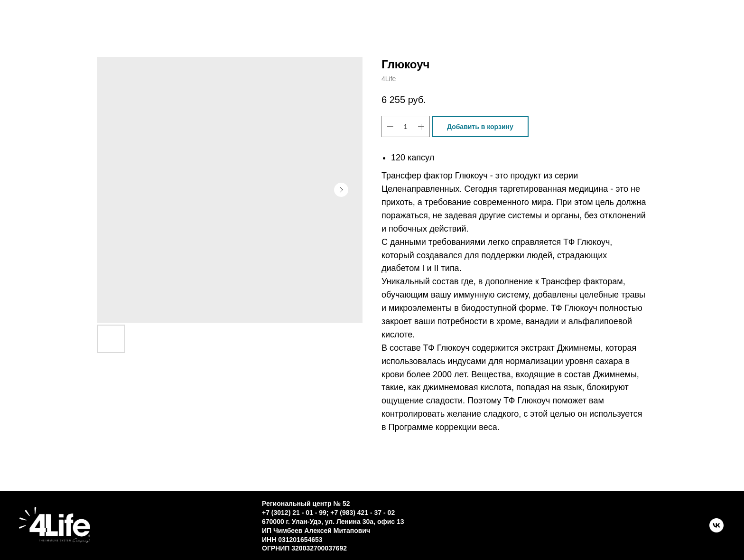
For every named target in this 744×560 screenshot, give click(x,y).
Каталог (184, 24)
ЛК (576, 24)
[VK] (716, 530)
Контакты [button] (270, 24)
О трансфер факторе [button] (390, 24)
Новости (508, 24)
